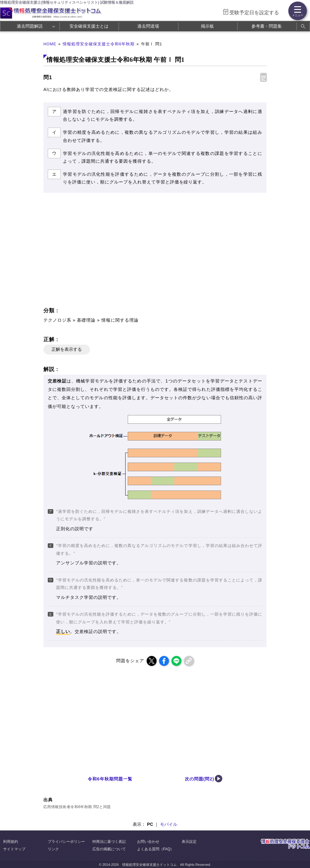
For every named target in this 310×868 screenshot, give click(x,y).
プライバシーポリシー (66, 842)
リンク (53, 849)
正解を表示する (67, 349)
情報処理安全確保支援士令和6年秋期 (99, 44)
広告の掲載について (109, 849)
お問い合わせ (148, 842)
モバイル (169, 824)
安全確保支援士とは (89, 26)
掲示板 (207, 26)
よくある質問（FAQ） (156, 849)
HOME (50, 44)
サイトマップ (14, 849)
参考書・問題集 (267, 26)
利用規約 (11, 842)
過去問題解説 (30, 26)
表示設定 (189, 842)
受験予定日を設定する (254, 13)
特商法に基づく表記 (109, 842)
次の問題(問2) (199, 779)
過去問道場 (148, 26)
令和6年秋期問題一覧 (110, 779)
